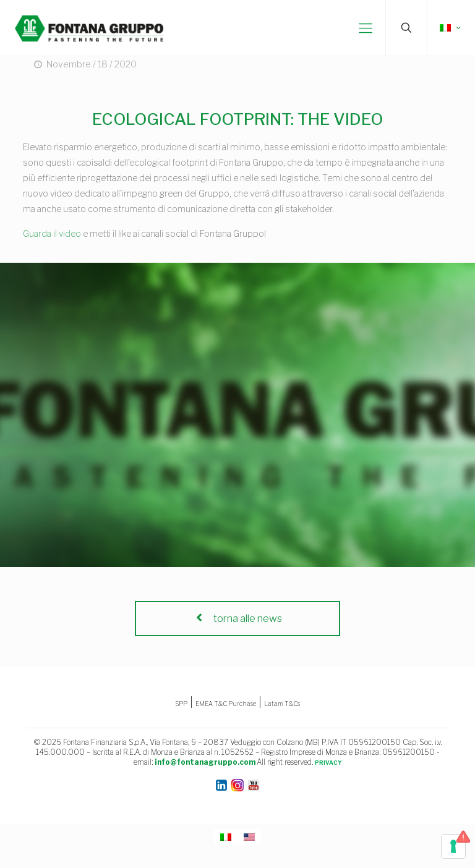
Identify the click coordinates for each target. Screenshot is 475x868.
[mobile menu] (366, 28)
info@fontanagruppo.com (205, 762)
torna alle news (237, 619)
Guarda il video (52, 233)
